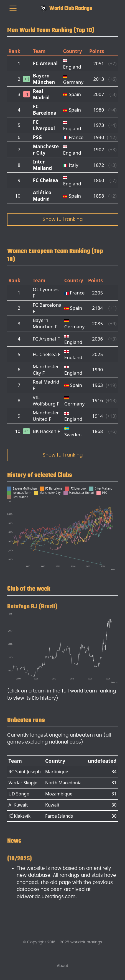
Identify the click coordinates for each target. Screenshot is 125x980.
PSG (37, 137)
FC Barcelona (45, 110)
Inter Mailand (42, 165)
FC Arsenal (45, 63)
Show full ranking (63, 219)
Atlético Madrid (42, 196)
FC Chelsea (46, 180)
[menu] (13, 8)
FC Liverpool (44, 125)
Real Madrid (41, 94)
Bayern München (44, 79)
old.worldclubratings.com (46, 897)
